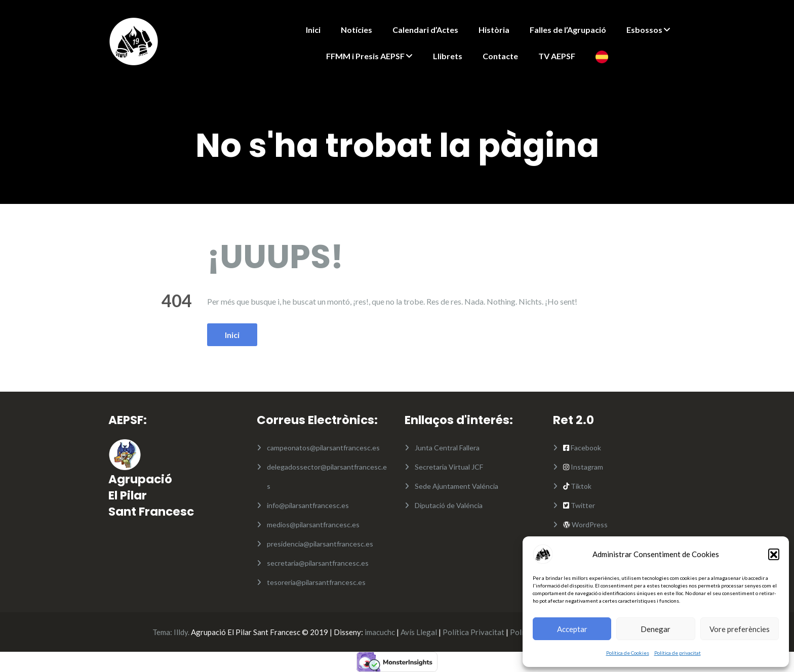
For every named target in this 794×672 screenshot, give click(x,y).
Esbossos (644, 30)
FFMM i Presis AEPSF (365, 56)
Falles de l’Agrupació (568, 30)
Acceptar (572, 629)
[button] (774, 554)
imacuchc (380, 632)
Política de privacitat (678, 653)
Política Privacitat (473, 632)
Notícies (356, 30)
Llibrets (448, 56)
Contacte (500, 56)
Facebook (586, 448)
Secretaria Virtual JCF (449, 467)
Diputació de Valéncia (449, 505)
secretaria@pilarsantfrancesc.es (318, 563)
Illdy (181, 632)
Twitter (583, 505)
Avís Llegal (419, 632)
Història (494, 30)
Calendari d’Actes (425, 30)
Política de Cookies (628, 653)
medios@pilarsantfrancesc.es (313, 524)
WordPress (589, 524)
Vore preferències (740, 629)
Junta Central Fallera (447, 448)
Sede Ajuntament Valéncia (456, 486)
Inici (313, 30)
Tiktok (580, 486)
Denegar (656, 629)
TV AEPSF (557, 56)
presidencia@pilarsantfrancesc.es (320, 544)
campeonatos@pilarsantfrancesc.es (323, 448)
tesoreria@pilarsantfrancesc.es (316, 582)
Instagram (586, 467)
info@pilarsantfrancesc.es (308, 505)
